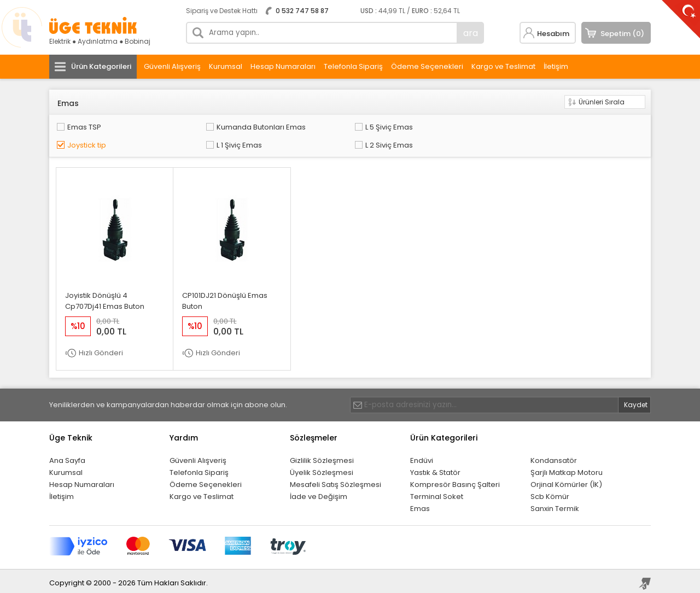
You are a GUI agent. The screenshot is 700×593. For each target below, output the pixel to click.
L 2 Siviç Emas (90, 142)
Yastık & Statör (435, 469)
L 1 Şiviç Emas (566, 126)
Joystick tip (443, 126)
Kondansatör (554, 457)
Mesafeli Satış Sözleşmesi (336, 481)
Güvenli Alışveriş (172, 66)
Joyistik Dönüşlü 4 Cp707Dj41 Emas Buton (105, 297)
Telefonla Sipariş (353, 66)
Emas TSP (83, 126)
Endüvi (422, 457)
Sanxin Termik (555, 505)
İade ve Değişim (319, 493)
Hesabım (553, 34)
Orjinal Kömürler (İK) (566, 481)
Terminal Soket (437, 493)
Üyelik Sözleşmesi (322, 469)
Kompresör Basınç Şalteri (455, 481)
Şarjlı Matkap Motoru (567, 469)
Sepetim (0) (622, 34)
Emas (420, 505)
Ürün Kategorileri (101, 66)
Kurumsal (226, 66)
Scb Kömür (550, 493)
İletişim (556, 66)
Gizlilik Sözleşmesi (322, 457)
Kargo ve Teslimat (503, 66)
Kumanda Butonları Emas (230, 126)
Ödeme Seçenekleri (427, 66)
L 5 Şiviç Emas (328, 126)
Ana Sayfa (67, 457)
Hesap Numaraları (283, 66)
